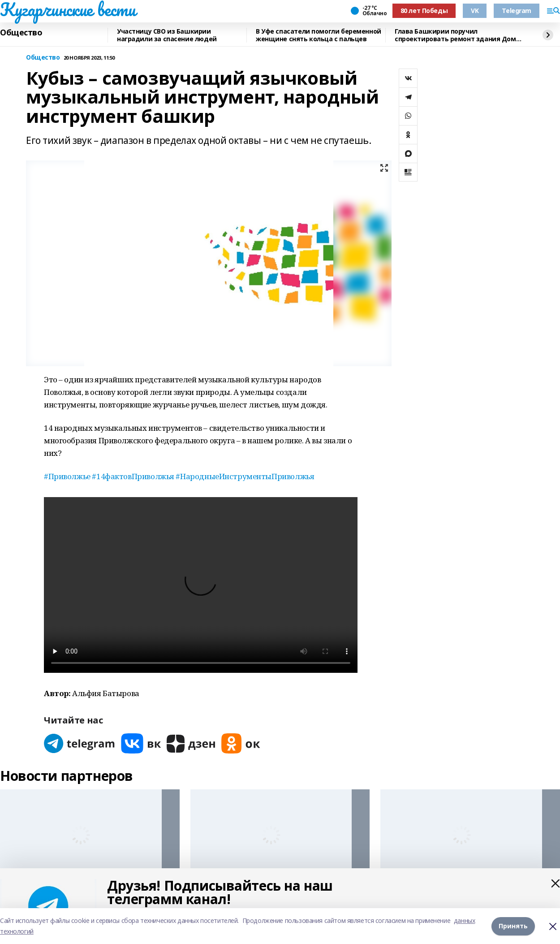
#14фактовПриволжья (133, 476)
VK (475, 11)
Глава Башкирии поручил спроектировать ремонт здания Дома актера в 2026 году (457, 35)
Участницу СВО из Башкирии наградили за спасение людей (167, 35)
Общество (21, 33)
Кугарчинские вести (68, 9)
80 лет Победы (424, 11)
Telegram (517, 11)
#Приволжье (67, 476)
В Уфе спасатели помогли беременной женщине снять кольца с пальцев (319, 35)
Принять (513, 926)
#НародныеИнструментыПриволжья (245, 476)
